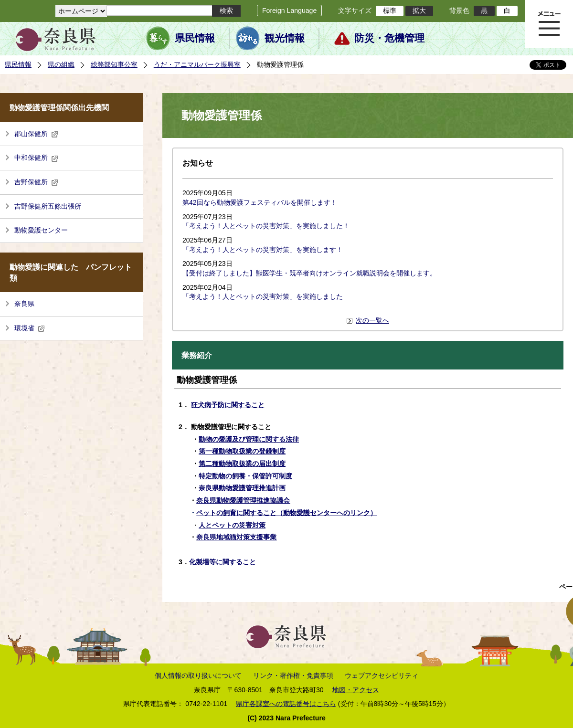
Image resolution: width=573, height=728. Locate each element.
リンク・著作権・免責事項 (293, 675)
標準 (390, 11)
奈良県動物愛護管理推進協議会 (243, 500)
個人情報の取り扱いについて (198, 675)
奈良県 (24, 304)
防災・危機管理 (389, 38)
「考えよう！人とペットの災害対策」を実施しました (263, 296)
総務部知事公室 (114, 64)
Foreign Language (289, 11)
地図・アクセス (356, 690)
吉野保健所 (36, 182)
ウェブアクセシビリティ (382, 675)
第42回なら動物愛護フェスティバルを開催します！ (260, 202)
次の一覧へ (372, 320)
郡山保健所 (36, 134)
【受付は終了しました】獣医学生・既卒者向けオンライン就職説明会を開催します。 (309, 273)
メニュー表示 (549, 24)
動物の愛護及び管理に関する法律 (249, 439)
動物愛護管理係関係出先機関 (59, 108)
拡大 (419, 11)
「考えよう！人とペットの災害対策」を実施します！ (263, 250)
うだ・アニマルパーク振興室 (197, 64)
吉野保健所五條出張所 (48, 206)
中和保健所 (36, 158)
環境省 (30, 328)
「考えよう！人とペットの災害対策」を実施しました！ (266, 226)
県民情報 (195, 38)
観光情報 (285, 38)
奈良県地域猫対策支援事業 (236, 537)
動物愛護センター (41, 230)
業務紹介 (197, 355)
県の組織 (61, 64)
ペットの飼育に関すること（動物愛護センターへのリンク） (286, 513)
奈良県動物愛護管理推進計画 (242, 488)
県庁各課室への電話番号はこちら (286, 704)
